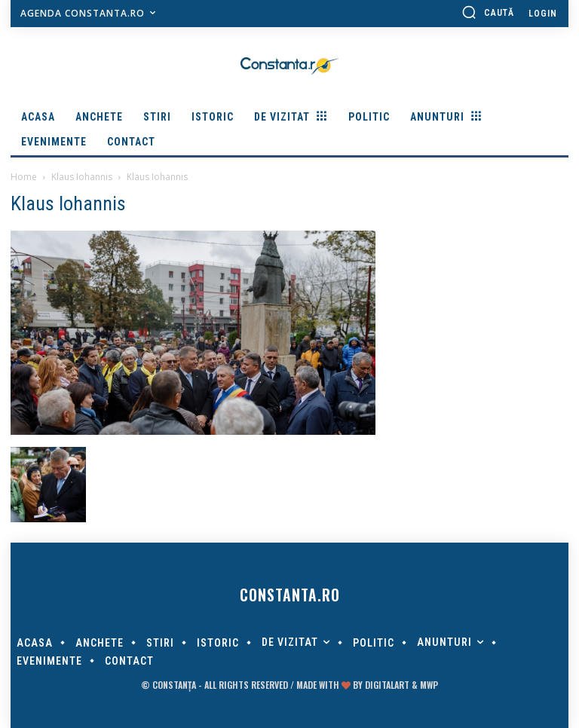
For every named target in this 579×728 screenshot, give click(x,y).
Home (24, 177)
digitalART (387, 685)
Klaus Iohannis (82, 177)
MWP (429, 685)
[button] (488, 12)
